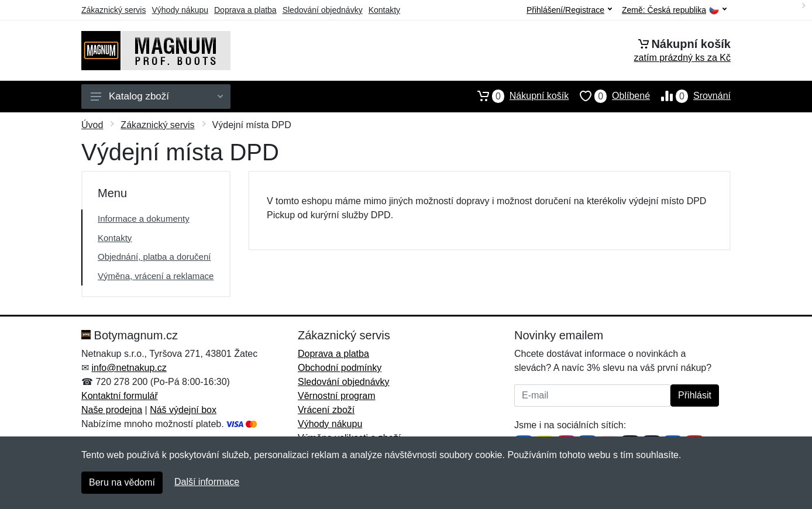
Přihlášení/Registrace (569, 10)
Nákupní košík (517, 96)
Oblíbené (609, 96)
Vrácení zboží (326, 410)
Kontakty (384, 10)
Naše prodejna (112, 410)
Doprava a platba (245, 10)
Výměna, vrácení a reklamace (156, 276)
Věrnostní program (337, 396)
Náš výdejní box (183, 410)
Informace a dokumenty (144, 219)
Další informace (207, 482)
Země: (674, 10)
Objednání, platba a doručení (154, 257)
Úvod (92, 125)
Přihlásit (695, 395)
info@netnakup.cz (129, 368)
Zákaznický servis (113, 10)
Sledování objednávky (323, 10)
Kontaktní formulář (120, 396)
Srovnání (690, 96)
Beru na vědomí (122, 482)
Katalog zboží (157, 96)
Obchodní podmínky (340, 368)
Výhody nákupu (180, 10)
